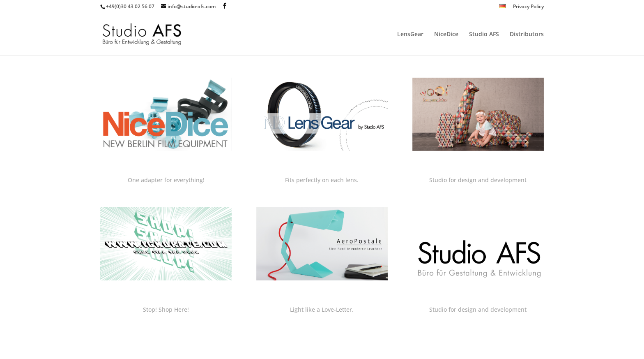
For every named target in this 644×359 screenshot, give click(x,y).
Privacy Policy (528, 7)
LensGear (410, 35)
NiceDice (446, 35)
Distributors (527, 35)
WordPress (237, 348)
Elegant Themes (158, 348)
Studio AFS (484, 35)
